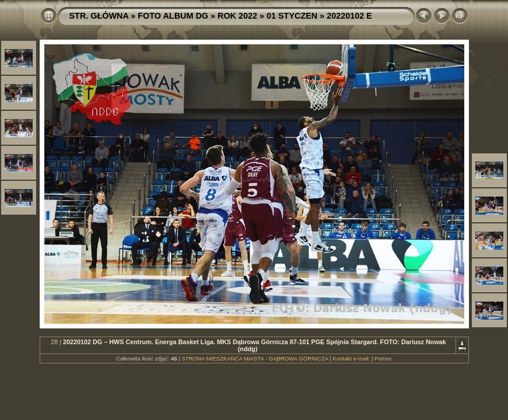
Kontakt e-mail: (351, 358)
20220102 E (349, 16)
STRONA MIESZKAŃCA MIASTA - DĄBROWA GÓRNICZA (255, 358)
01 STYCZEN (292, 16)
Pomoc (383, 358)
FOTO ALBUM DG (173, 16)
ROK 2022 (237, 16)
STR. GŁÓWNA (99, 16)
